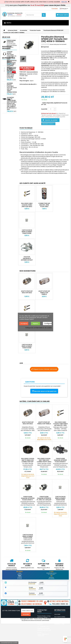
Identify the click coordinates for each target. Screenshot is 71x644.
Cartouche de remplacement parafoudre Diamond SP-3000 (28, 537)
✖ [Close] (69, 2)
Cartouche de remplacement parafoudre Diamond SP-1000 (27, 232)
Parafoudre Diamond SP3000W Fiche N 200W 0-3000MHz (28, 499)
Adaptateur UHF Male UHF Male (27, 292)
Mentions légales (59, 619)
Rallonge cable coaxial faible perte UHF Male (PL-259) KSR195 (27, 206)
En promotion (9, 123)
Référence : (23, 74)
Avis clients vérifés (60, 617)
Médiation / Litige (59, 624)
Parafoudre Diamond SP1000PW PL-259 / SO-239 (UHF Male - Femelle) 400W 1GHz (44, 500)
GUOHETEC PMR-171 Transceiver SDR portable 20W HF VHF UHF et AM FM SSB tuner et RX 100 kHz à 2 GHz (12, 110)
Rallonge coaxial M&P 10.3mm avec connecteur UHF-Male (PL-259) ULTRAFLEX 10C (28, 462)
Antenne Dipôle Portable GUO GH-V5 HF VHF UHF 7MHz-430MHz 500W (12, 94)
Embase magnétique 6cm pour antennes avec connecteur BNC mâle (11, 130)
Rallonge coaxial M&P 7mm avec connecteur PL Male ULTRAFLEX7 (44, 461)
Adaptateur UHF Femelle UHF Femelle (44, 293)
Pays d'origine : (24, 81)
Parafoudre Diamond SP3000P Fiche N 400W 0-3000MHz (60, 461)
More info (64, 2)
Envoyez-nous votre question (44, 391)
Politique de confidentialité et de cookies (39, 328)
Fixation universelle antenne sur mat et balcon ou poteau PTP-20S (27, 260)
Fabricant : (23, 72)
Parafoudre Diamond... (11, 41)
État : (21, 78)
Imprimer (46, 47)
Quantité (44, 109)
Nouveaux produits (7, 54)
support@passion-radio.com (43, 635)
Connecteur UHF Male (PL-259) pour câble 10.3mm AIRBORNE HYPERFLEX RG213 (44, 206)
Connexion (55, 9)
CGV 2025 (57, 614)
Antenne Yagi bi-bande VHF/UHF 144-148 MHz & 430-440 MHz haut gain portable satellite (12, 79)
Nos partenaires (59, 622)
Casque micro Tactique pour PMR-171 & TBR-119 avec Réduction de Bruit (12, 63)
